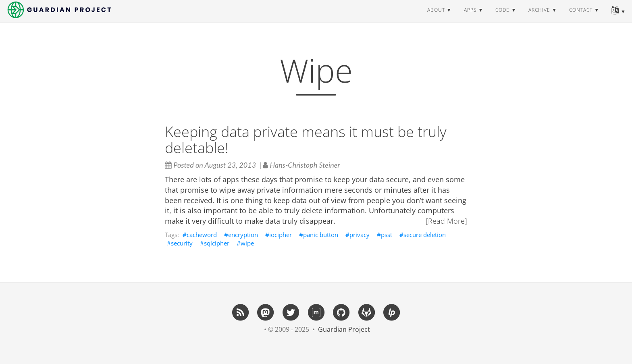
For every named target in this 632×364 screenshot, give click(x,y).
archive (539, 18)
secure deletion (425, 235)
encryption (243, 235)
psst (387, 235)
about (436, 18)
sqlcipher (217, 243)
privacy (360, 235)
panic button (321, 235)
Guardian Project (344, 329)
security (182, 243)
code (502, 18)
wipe (247, 243)
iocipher (281, 235)
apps (470, 18)
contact (581, 18)
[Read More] (446, 221)
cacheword (202, 235)
